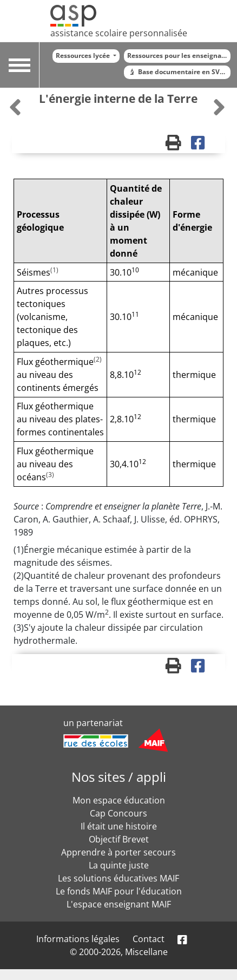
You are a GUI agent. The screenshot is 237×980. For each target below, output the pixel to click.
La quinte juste (119, 865)
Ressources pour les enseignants (179, 55)
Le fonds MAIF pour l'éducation (119, 891)
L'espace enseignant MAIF (119, 904)
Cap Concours (119, 813)
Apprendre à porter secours (119, 852)
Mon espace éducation (119, 800)
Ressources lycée (84, 55)
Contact (149, 939)
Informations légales (78, 939)
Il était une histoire (119, 826)
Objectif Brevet (119, 839)
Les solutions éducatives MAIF (119, 878)
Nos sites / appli (119, 777)
